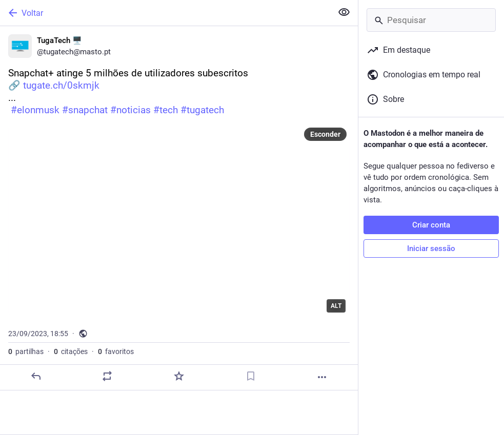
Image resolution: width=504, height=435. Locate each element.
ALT (336, 306)
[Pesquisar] (431, 20)
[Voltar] (165, 13)
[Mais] (322, 377)
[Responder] (36, 376)
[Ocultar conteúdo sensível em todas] (344, 12)
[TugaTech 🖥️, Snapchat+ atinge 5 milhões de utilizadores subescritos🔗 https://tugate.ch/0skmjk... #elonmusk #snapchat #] (179, 208)
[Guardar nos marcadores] (251, 376)
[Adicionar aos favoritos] (179, 376)
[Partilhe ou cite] (107, 376)
